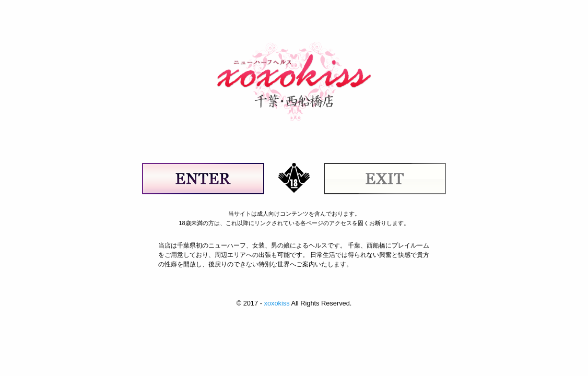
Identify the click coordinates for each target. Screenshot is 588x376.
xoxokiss (277, 303)
